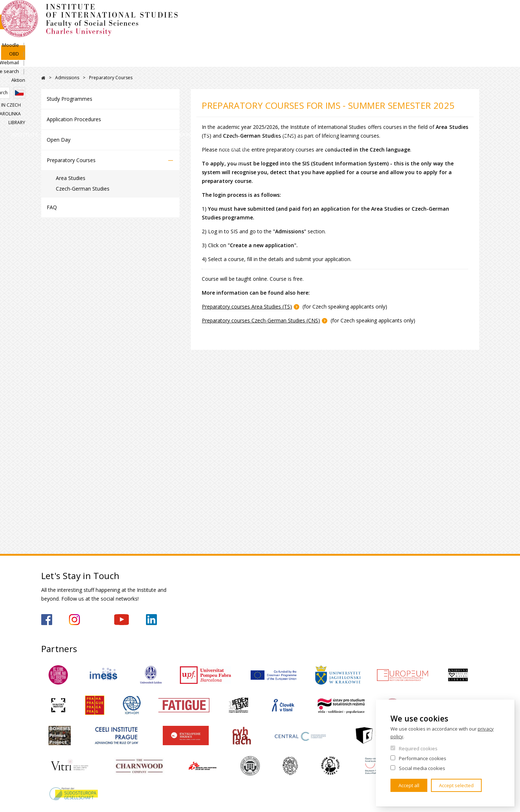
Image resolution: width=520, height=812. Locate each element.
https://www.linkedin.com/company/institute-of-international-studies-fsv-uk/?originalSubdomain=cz (151, 620)
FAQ (52, 207)
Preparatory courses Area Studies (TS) (247, 307)
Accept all (409, 785)
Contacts (397, 60)
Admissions (124, 60)
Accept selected (456, 785)
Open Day (59, 140)
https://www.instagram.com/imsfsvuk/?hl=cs (74, 620)
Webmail (403, 14)
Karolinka (440, 39)
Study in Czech (401, 39)
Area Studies (71, 178)
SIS (333, 14)
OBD (378, 14)
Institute (65, 60)
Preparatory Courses (71, 160)
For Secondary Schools (319, 60)
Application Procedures (74, 119)
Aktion (472, 14)
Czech (473, 27)
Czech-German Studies (83, 189)
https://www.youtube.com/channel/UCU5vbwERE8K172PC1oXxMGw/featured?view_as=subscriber (122, 620)
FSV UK (43, 78)
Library (471, 39)
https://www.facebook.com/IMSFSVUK (47, 620)
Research (242, 60)
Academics (184, 60)
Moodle (355, 14)
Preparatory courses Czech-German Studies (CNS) (261, 320)
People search (439, 14)
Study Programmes (70, 99)
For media (454, 60)
